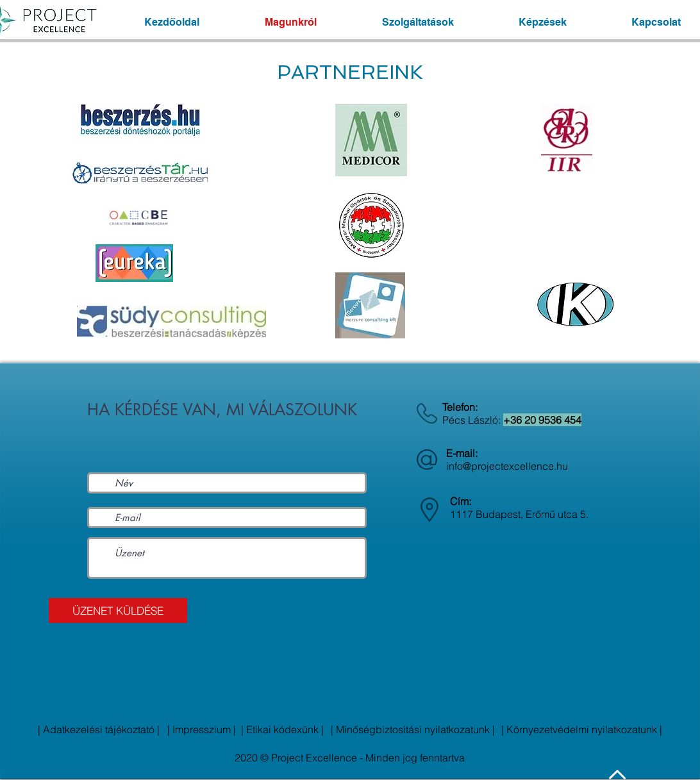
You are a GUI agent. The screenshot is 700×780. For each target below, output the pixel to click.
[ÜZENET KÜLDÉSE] (118, 610)
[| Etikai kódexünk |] (282, 730)
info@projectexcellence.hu (507, 466)
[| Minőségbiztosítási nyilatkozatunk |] (413, 730)
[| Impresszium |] (201, 730)
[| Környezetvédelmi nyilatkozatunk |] (582, 730)
